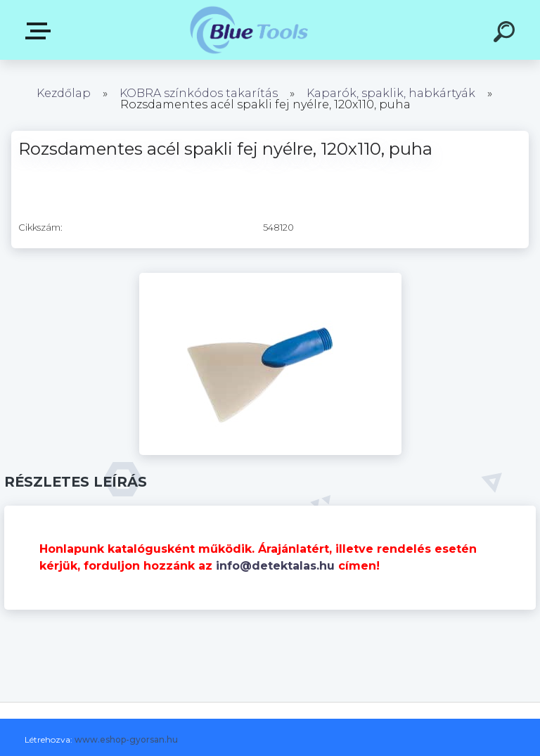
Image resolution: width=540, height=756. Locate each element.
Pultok (41, 31)
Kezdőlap (64, 93)
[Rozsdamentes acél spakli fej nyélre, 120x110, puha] (270, 278)
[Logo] (249, 30)
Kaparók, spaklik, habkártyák (391, 93)
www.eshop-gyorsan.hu (126, 739)
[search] (506, 34)
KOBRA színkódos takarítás (199, 93)
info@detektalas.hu (275, 566)
